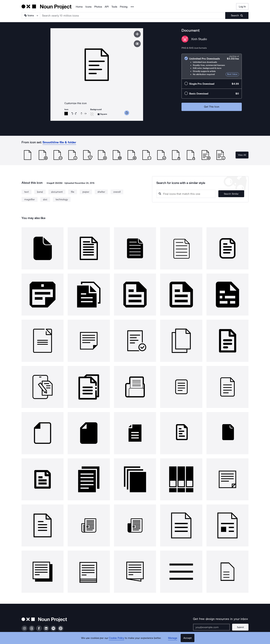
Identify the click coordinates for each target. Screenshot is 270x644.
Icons (88, 7)
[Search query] (186, 194)
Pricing (124, 7)
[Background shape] (102, 114)
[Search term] (133, 15)
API (107, 7)
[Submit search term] (237, 15)
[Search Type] (31, 15)
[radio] (212, 66)
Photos (98, 7)
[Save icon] (137, 34)
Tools (114, 7)
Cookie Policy (116, 638)
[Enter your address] (211, 627)
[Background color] (92, 114)
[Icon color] (66, 114)
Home (79, 7)
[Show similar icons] (137, 44)
